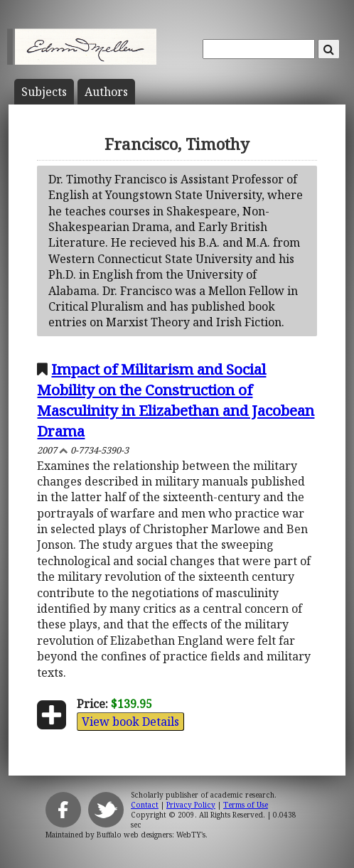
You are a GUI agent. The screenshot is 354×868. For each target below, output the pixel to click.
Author (106, 92)
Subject (44, 92)
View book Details (130, 722)
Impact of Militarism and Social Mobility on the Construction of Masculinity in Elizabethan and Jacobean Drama (176, 400)
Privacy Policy (191, 805)
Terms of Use (246, 805)
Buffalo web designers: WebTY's (151, 835)
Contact (145, 805)
